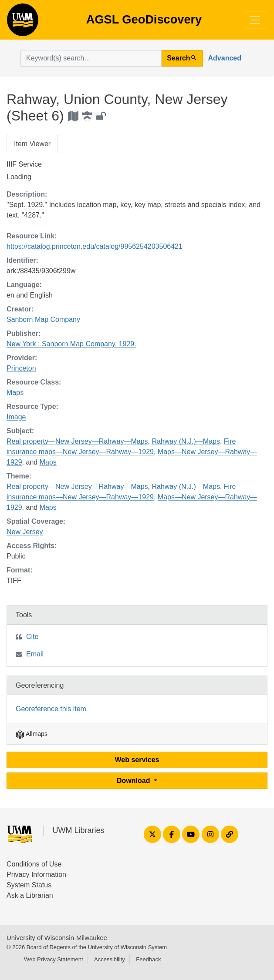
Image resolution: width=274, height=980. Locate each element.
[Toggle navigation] (255, 20)
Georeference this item (51, 709)
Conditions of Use (34, 864)
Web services (137, 760)
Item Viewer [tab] (32, 144)
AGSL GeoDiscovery (23, 23)
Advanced (225, 58)
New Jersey (25, 532)
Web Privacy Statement (54, 959)
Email (35, 654)
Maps (15, 393)
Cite (32, 637)
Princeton (21, 368)
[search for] (91, 58)
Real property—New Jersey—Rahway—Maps (77, 441)
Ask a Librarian (30, 895)
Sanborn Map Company (43, 319)
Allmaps (32, 734)
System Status (29, 885)
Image (16, 417)
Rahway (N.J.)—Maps (186, 441)
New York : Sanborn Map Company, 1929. (71, 344)
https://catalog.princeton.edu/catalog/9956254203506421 (95, 246)
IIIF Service (24, 164)
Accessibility (110, 959)
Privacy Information (36, 875)
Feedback (148, 959)
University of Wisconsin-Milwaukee (57, 938)
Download (134, 781)
